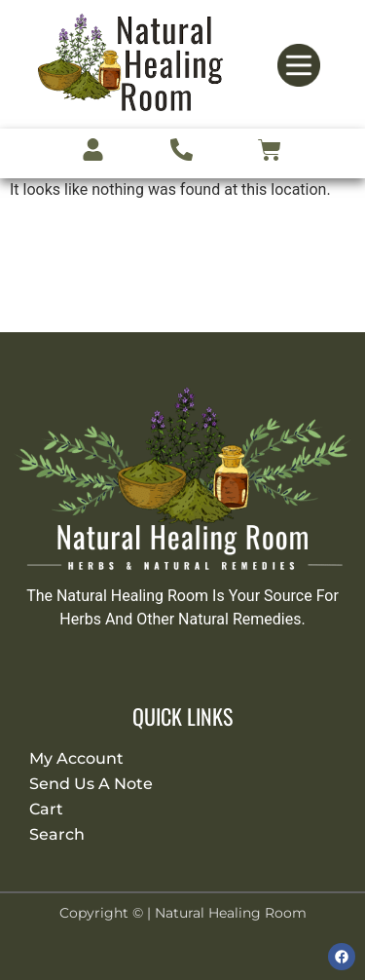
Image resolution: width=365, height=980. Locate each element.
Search (57, 834)
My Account (76, 758)
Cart (46, 809)
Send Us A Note (91, 784)
